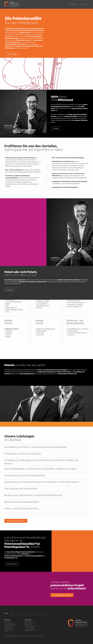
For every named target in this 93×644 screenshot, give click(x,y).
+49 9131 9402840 (30, 627)
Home (6, 613)
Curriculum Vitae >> (9, 129)
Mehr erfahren (12, 54)
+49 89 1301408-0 (73, 4)
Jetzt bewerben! (12, 564)
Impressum (41, 613)
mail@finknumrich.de (9, 630)
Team (12, 613)
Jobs (17, 613)
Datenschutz (32, 613)
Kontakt (56, 128)
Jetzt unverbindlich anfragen (16, 521)
